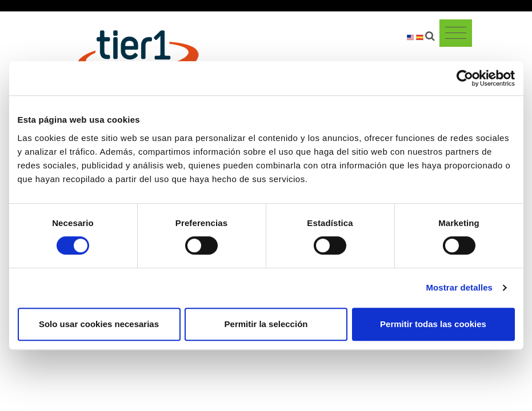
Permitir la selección (266, 324)
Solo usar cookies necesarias (99, 324)
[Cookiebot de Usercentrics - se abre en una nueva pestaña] (465, 78)
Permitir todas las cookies (433, 324)
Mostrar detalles (459, 287)
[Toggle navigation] (456, 33)
